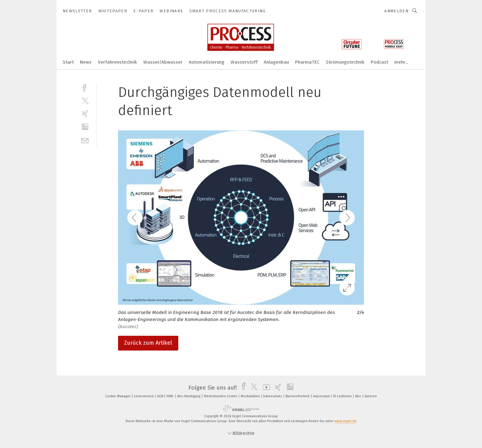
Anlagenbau (276, 62)
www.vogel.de (346, 421)
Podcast (379, 62)
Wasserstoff (244, 62)
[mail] (85, 140)
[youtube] (265, 388)
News (86, 62)
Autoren (371, 396)
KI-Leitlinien (343, 396)
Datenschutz (273, 396)
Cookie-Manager (118, 396)
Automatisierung (207, 62)
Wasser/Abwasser (163, 62)
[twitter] (85, 100)
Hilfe (171, 396)
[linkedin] (85, 127)
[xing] (85, 114)
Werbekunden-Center (221, 396)
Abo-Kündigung (189, 396)
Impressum (322, 396)
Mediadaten (251, 396)
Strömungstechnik (345, 62)
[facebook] (85, 87)
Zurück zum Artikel (148, 343)
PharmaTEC (307, 62)
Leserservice (144, 396)
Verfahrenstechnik (117, 62)
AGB (161, 396)
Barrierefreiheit (298, 396)
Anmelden (396, 11)
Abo (359, 396)
